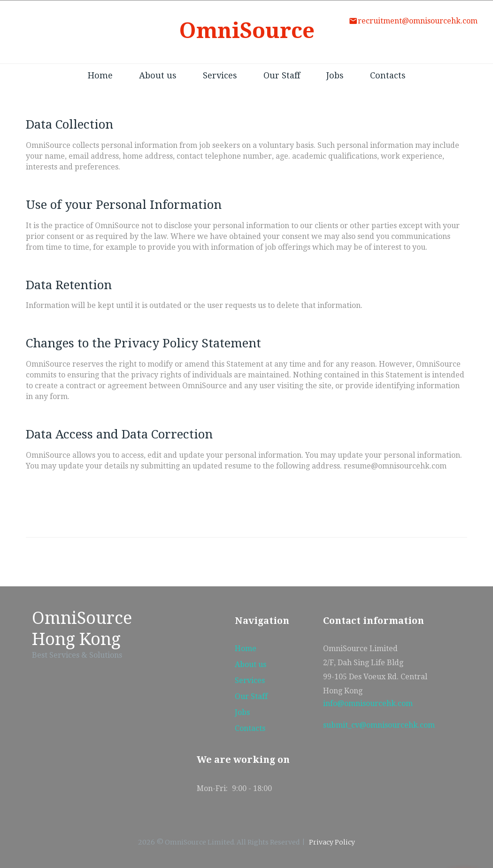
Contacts (388, 75)
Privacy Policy (332, 842)
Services (220, 75)
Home (100, 75)
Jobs (335, 75)
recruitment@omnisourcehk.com (418, 21)
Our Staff (282, 75)
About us (158, 75)
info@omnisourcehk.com (368, 703)
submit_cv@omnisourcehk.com (379, 725)
